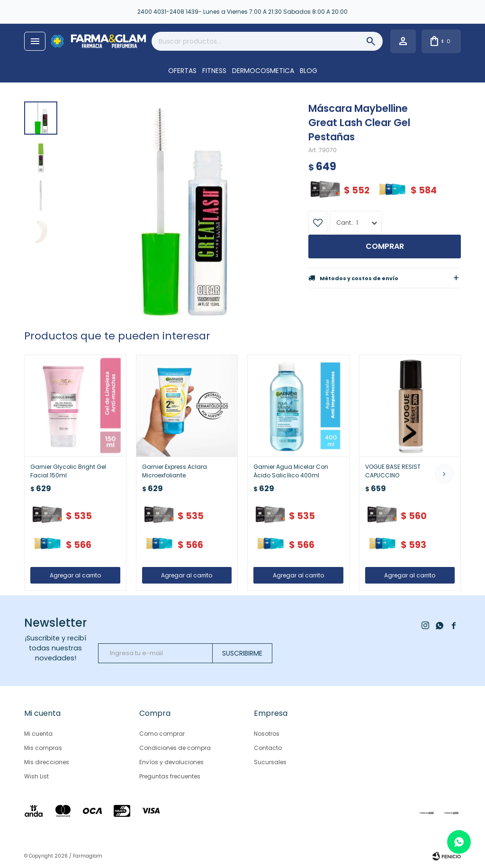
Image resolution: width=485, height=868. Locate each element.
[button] (444, 474)
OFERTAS (182, 71)
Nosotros (267, 734)
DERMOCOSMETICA (263, 71)
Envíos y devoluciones (171, 762)
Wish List (36, 776)
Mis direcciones (47, 762)
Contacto (268, 748)
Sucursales (270, 762)
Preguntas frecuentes (170, 776)
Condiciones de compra (175, 748)
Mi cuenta (38, 734)
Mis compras (43, 748)
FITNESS (214, 71)
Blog (309, 71)
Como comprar (162, 734)
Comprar (385, 246)
